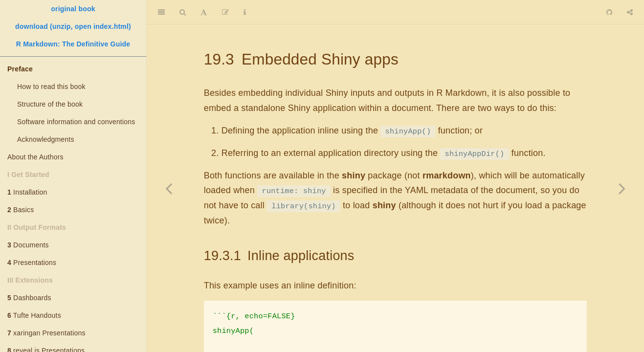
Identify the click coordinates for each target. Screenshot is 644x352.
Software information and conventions (76, 122)
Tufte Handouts (34, 315)
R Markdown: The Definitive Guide (73, 44)
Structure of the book (50, 104)
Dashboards (29, 298)
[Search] (183, 12)
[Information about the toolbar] (245, 12)
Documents (28, 245)
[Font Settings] (204, 12)
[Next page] (622, 188)
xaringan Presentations (46, 333)
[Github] (609, 12)
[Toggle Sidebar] (161, 12)
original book (73, 9)
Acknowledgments (46, 139)
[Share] (630, 12)
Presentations (32, 263)
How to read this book (51, 87)
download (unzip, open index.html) (73, 26)
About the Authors (35, 157)
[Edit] (225, 12)
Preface (20, 69)
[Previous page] (169, 188)
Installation (27, 192)
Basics (21, 210)
